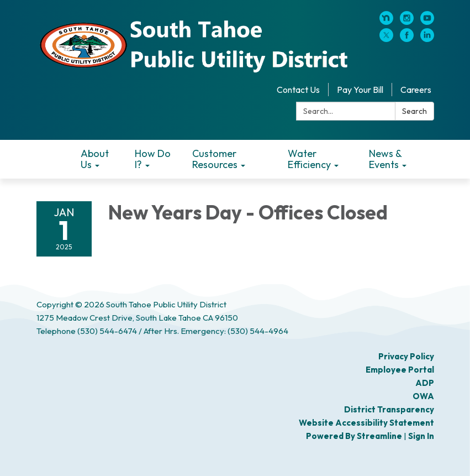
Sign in (421, 436)
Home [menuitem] (54, 159)
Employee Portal (400, 370)
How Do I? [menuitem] (153, 159)
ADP (425, 383)
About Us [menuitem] (95, 159)
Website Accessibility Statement (366, 423)
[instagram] (407, 22)
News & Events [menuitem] (385, 159)
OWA (423, 396)
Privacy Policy (406, 356)
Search (414, 111)
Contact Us (298, 90)
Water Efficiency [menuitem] (309, 159)
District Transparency (389, 409)
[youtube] (427, 22)
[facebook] (407, 39)
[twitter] (386, 39)
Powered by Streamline (354, 436)
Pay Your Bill (360, 90)
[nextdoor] (386, 22)
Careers (416, 90)
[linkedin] (427, 39)
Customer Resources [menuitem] (215, 159)
